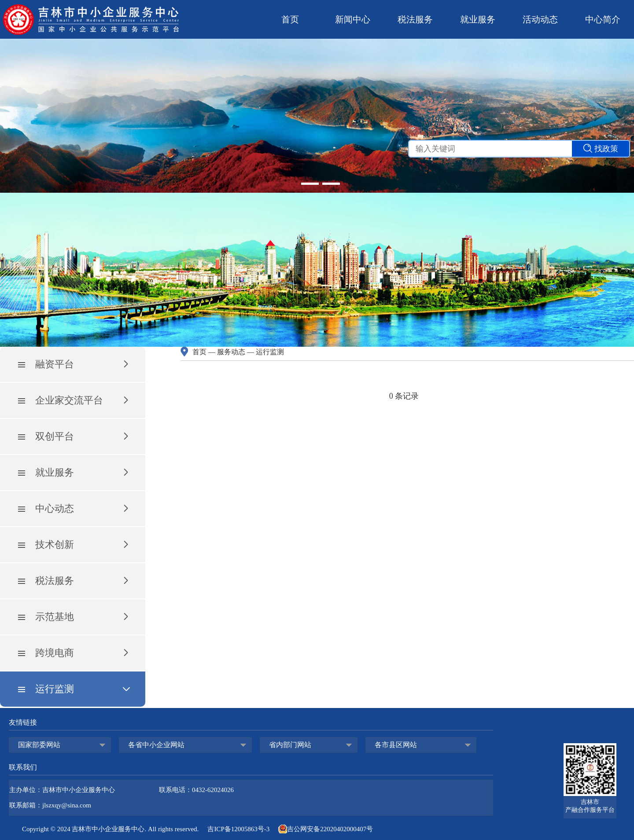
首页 (290, 19)
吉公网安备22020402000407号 (326, 829)
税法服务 (415, 19)
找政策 (601, 149)
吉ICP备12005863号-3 (238, 829)
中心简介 (603, 19)
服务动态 (231, 352)
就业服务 (478, 19)
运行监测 (270, 352)
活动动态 (540, 19)
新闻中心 (353, 19)
